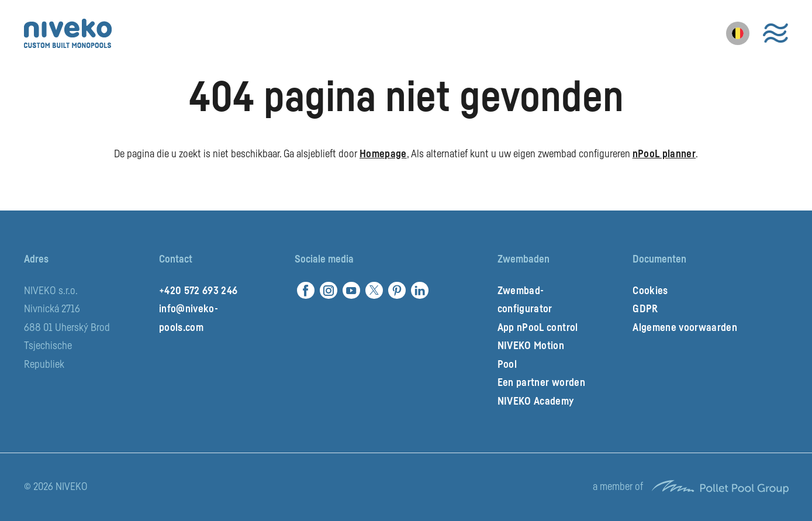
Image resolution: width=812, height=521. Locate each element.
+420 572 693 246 (198, 291)
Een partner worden (541, 382)
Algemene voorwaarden (685, 327)
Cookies (650, 291)
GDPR (645, 309)
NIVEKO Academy (536, 401)
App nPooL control (538, 327)
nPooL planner (664, 154)
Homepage (383, 154)
